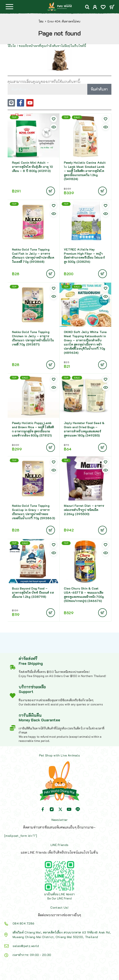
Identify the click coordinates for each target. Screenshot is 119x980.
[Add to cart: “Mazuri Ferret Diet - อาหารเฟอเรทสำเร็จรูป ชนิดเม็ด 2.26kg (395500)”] (102, 530)
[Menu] (9, 7)
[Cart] (112, 7)
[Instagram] (52, 809)
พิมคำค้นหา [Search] (99, 89)
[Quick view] (54, 127)
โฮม (41, 21)
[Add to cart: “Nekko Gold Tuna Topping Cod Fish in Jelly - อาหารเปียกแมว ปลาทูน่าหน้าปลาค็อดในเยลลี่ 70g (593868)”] (51, 274)
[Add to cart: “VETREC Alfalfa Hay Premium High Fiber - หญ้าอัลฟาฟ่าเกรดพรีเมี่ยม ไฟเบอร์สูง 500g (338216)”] (102, 274)
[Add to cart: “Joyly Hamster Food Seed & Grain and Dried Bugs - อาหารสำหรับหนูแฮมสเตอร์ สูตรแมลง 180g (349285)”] (102, 447)
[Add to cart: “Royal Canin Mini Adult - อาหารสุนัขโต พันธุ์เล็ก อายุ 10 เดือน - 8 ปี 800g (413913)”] (51, 191)
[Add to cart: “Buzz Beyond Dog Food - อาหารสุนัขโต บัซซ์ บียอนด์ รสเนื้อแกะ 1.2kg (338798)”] (51, 613)
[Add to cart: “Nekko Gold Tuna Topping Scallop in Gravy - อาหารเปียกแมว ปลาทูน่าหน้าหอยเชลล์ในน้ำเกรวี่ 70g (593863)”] (51, 530)
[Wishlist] (103, 8)
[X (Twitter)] (60, 809)
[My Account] (95, 8)
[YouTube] (69, 809)
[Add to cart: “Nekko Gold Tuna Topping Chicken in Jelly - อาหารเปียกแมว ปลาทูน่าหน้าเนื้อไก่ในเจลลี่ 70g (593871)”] (51, 365)
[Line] (78, 809)
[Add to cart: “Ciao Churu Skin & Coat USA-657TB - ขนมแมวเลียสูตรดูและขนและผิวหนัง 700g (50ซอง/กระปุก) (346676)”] (102, 613)
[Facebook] (43, 809)
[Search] (87, 7)
